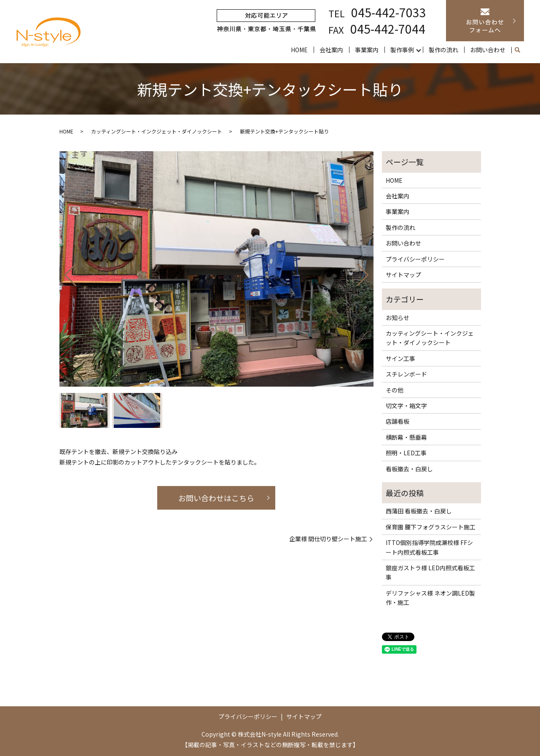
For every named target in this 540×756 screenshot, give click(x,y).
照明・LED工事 (406, 453)
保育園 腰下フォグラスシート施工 (431, 527)
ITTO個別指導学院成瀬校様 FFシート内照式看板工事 (429, 547)
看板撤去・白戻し (409, 469)
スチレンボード (406, 374)
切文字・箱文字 (406, 406)
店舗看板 (398, 421)
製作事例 (402, 50)
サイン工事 (400, 358)
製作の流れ (443, 50)
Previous (63, 272)
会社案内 (331, 50)
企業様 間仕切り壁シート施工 (328, 539)
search (518, 50)
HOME (299, 50)
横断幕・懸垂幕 (406, 437)
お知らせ (398, 318)
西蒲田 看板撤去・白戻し (419, 511)
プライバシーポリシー (415, 259)
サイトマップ (403, 275)
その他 (395, 390)
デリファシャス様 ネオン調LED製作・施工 (430, 598)
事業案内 (367, 50)
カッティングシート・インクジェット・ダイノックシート (157, 131)
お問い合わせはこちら (216, 498)
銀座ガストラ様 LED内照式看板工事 (430, 572)
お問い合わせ (488, 50)
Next (370, 272)
